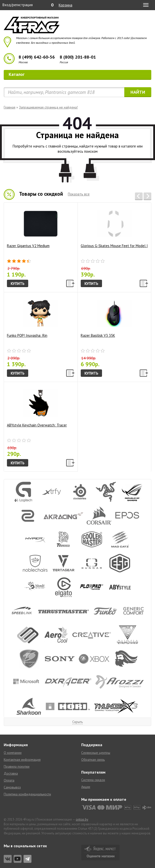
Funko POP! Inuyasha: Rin (32, 317)
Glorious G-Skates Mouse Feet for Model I (114, 227)
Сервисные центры (96, 753)
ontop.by (82, 819)
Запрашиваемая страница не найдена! (48, 107)
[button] (139, 196)
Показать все (79, 194)
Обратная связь (93, 760)
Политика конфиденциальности (27, 794)
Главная (10, 107)
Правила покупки (17, 766)
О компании (13, 753)
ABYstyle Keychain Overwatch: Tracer (37, 407)
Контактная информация (22, 760)
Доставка (11, 773)
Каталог (78, 74)
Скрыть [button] (77, 722)
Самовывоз (12, 787)
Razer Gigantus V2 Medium (32, 227)
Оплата (9, 780)
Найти (138, 92)
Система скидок (93, 780)
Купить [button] (18, 284)
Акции (86, 787)
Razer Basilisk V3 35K (106, 317)
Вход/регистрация (18, 5)
